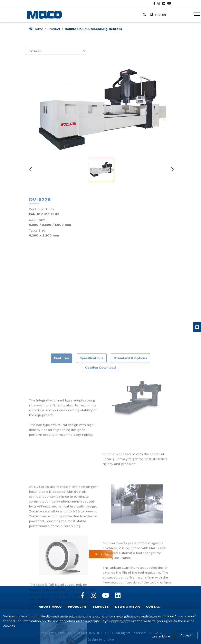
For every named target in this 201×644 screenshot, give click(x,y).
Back (99, 554)
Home (38, 29)
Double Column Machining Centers (93, 29)
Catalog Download (100, 508)
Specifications (91, 499)
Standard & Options (131, 499)
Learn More (161, 636)
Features (61, 499)
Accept (186, 635)
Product (54, 29)
